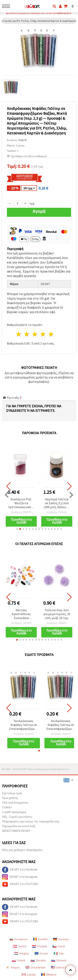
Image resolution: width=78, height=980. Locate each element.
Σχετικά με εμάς (12, 793)
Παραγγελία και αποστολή (19, 826)
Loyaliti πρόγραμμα (14, 812)
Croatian (39, 946)
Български (18, 939)
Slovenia (59, 960)
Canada (29, 975)
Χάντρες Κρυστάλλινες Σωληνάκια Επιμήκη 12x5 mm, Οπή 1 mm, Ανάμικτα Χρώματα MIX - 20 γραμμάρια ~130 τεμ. (21, 614)
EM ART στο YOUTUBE (20, 884)
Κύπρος (13, 967)
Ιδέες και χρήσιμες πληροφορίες (22, 850)
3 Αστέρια (35, 334)
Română (40, 939)
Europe (41, 953)
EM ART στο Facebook (20, 870)
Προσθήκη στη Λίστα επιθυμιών (27, 156)
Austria (20, 946)
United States (62, 967)
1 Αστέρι (19, 334)
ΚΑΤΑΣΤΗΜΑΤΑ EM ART (16, 831)
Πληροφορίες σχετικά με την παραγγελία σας (31, 821)
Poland (18, 960)
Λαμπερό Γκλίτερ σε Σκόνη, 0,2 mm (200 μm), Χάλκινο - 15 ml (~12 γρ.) (57, 503)
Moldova (49, 975)
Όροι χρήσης (10, 798)
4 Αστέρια (43, 334)
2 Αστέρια (27, 334)
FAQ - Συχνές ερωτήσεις (17, 817)
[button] (17, 529)
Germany (61, 939)
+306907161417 (63, 13)
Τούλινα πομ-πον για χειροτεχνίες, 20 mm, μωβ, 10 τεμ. (57, 614)
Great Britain (35, 967)
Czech (59, 946)
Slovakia (38, 960)
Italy (59, 953)
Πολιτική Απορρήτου (15, 803)
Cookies (7, 807)
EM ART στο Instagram (20, 877)
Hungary (22, 953)
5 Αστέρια (51, 334)
